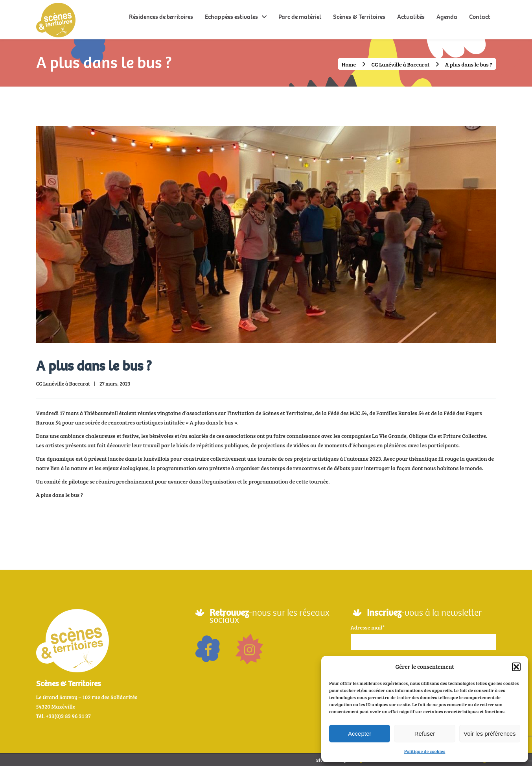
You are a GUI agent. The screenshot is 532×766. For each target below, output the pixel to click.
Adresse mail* (368, 627)
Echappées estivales (231, 17)
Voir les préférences (490, 734)
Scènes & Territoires (359, 17)
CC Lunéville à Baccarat (401, 64)
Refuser (425, 734)
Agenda (447, 17)
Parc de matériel (300, 17)
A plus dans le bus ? (94, 366)
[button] (516, 667)
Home (349, 64)
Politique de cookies (425, 751)
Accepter (360, 734)
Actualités (411, 17)
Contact (480, 17)
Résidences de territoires (161, 17)
